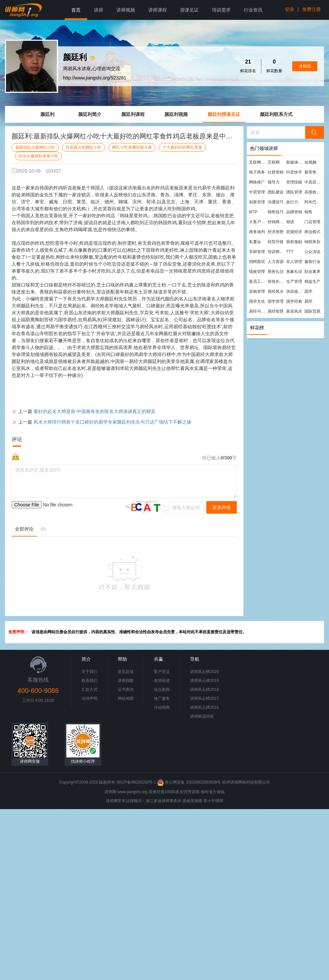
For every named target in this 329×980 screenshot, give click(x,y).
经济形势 (276, 232)
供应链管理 (295, 291)
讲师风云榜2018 (204, 690)
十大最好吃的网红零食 (182, 147)
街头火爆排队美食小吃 (38, 156)
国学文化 (257, 301)
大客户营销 (258, 222)
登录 (290, 9)
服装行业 (312, 262)
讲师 (99, 10)
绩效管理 (257, 272)
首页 (76, 10)
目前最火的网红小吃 (84, 147)
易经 (308, 301)
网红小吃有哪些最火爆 (132, 147)
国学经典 (294, 301)
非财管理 (257, 252)
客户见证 (162, 672)
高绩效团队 (313, 192)
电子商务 (257, 172)
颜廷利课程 (133, 114)
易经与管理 (258, 311)
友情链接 (162, 681)
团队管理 (294, 192)
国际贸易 (312, 311)
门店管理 (312, 222)
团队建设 (276, 192)
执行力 (292, 202)
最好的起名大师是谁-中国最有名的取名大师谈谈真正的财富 (95, 411)
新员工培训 (258, 282)
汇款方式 (90, 690)
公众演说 (312, 252)
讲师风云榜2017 (204, 698)
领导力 (274, 182)
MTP (253, 212)
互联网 (274, 162)
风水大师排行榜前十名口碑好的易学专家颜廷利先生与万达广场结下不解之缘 (112, 422)
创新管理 (257, 202)
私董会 (255, 242)
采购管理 (257, 291)
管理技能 (294, 182)
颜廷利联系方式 (276, 114)
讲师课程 (158, 10)
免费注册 (311, 9)
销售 (308, 212)
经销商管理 (277, 222)
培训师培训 (277, 252)
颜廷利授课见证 (224, 114)
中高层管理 (313, 182)
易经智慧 (276, 311)
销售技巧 (276, 212)
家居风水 (294, 311)
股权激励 (294, 242)
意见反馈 (126, 672)
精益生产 (312, 282)
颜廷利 (47, 114)
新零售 (310, 172)
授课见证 (189, 10)
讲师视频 (126, 10)
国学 (308, 291)
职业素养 (312, 272)
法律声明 (90, 698)
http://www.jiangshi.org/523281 (95, 78)
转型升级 (276, 242)
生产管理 (294, 282)
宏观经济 (294, 232)
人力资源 (276, 262)
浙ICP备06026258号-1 (136, 782)
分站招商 (162, 707)
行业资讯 (253, 10)
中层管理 (257, 192)
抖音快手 (294, 172)
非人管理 (294, 262)
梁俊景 (188, 801)
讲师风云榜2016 (204, 707)
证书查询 (126, 690)
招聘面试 (257, 262)
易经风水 (276, 291)
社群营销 (276, 172)
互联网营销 (258, 162)
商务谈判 (257, 232)
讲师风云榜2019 (204, 681)
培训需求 (221, 10)
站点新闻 (162, 690)
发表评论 (222, 507)
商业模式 (312, 232)
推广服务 (162, 698)
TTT (290, 252)
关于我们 (90, 672)
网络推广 (257, 182)
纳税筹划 (312, 242)
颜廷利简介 (90, 114)
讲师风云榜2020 (204, 672)
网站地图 (126, 698)
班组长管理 (277, 282)
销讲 (290, 222)
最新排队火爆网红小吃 (35, 147)
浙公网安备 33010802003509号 (190, 782)
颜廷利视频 (176, 114)
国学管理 (276, 301)
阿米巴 (310, 202)
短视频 (310, 162)
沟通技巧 (276, 202)
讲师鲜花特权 (202, 716)
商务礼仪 (276, 272)
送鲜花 (305, 66)
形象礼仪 (294, 272)
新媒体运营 (295, 162)
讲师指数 (126, 681)
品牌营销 (294, 212)
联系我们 (90, 681)
